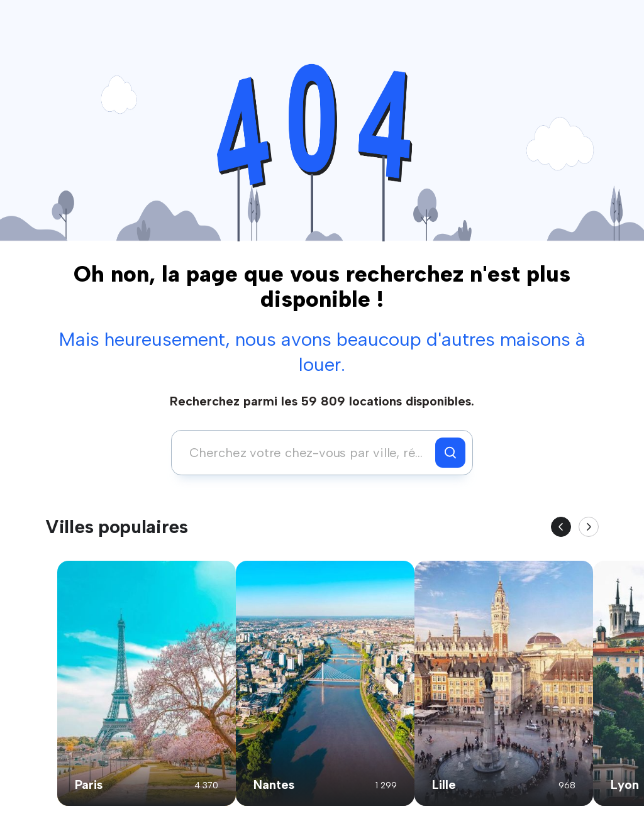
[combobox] (307, 453)
